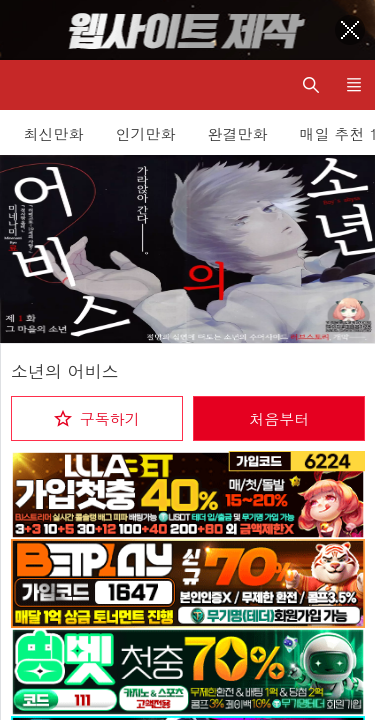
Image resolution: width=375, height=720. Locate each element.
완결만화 (238, 133)
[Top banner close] (350, 30)
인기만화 (146, 133)
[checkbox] (97, 418)
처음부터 (279, 418)
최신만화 (54, 133)
